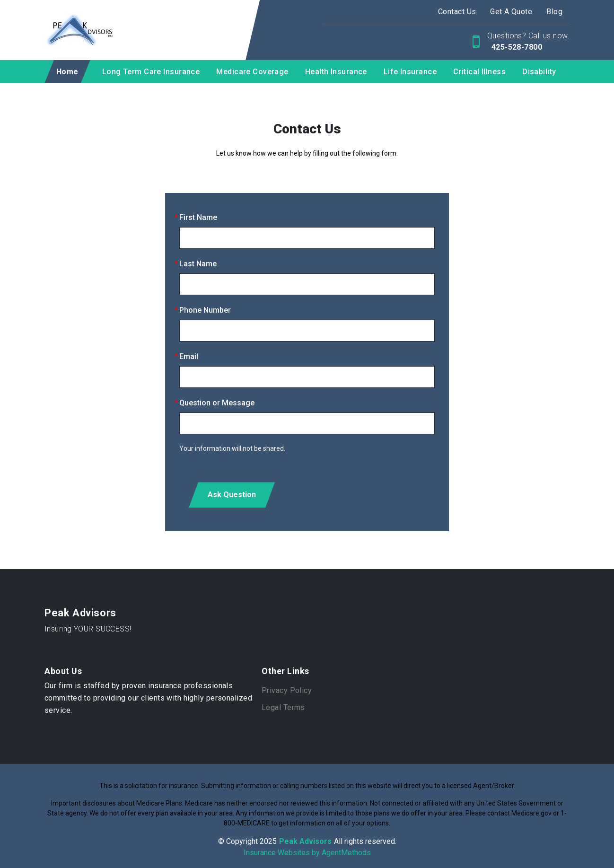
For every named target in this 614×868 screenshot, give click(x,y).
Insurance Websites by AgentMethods (307, 853)
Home (67, 72)
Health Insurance (336, 72)
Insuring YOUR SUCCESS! (88, 629)
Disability (539, 72)
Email (189, 356)
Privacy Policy (287, 690)
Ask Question (232, 495)
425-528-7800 (516, 47)
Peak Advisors (80, 613)
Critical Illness (479, 72)
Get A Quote (511, 12)
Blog (554, 12)
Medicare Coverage (252, 72)
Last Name (198, 264)
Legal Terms (283, 707)
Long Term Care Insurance (151, 72)
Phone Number (205, 310)
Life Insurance (410, 72)
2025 (268, 841)
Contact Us (457, 12)
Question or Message (217, 403)
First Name (198, 217)
